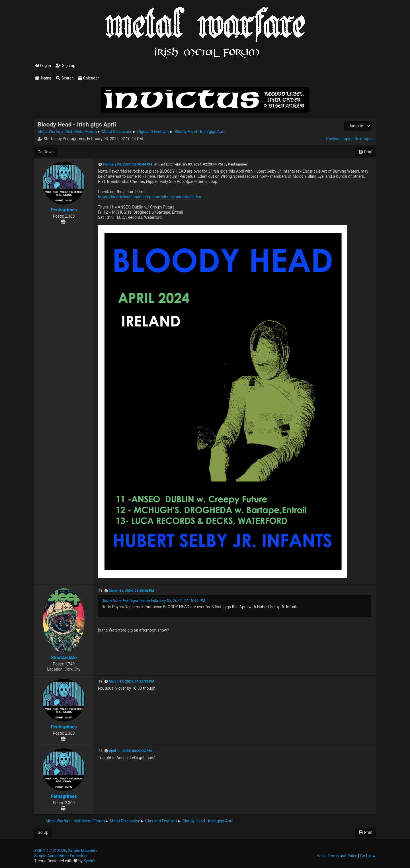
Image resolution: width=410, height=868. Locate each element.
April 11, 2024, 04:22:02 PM (130, 751)
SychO (89, 861)
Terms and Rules (342, 856)
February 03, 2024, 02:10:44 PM (127, 164)
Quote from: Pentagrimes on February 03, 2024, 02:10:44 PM (153, 601)
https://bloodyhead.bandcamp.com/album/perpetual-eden (149, 197)
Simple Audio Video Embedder (61, 856)
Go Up (43, 832)
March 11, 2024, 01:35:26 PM (132, 591)
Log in (43, 66)
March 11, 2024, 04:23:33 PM (132, 681)
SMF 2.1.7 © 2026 (50, 851)
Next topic (363, 139)
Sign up (65, 66)
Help (321, 856)
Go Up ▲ (368, 856)
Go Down (46, 152)
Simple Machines (83, 851)
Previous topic (339, 139)
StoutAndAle (64, 658)
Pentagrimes (64, 210)
